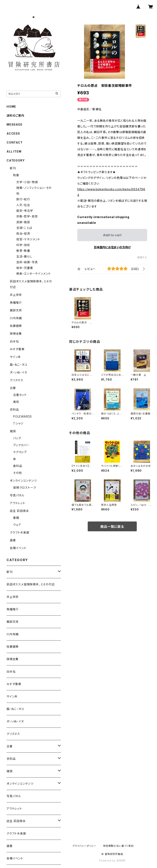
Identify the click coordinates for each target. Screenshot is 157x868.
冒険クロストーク (25, 487)
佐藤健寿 (16, 326)
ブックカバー (21, 445)
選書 (13, 540)
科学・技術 (23, 245)
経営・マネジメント (28, 239)
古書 (13, 388)
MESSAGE (15, 124)
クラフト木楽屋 (20, 532)
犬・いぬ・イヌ (19, 372)
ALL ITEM (14, 151)
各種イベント (18, 548)
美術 (16, 402)
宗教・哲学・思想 (27, 216)
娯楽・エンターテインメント (34, 274)
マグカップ (20, 452)
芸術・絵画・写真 (27, 262)
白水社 (14, 341)
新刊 (13, 168)
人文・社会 (23, 205)
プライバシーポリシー (84, 846)
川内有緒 (16, 318)
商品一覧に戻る (112, 527)
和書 (16, 175)
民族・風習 (23, 222)
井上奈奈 (16, 295)
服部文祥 (16, 310)
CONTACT (15, 142)
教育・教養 (23, 251)
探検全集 (16, 334)
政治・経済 (23, 233)
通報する (142, 257)
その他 (17, 473)
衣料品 (14, 409)
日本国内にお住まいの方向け (112, 247)
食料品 (18, 466)
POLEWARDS (22, 416)
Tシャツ (18, 423)
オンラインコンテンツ (23, 481)
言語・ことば (24, 228)
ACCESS (13, 133)
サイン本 (15, 357)
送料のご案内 (15, 115)
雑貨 (13, 431)
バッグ (17, 438)
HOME (11, 106)
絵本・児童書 (25, 268)
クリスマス (17, 380)
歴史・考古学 (25, 211)
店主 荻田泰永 (19, 511)
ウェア (17, 525)
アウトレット (18, 503)
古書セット (20, 395)
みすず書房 (17, 349)
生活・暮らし (24, 256)
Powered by (112, 861)
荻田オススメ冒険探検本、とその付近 (31, 584)
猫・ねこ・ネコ (19, 365)
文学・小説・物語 (27, 182)
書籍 (16, 518)
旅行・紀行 (23, 199)
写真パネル (17, 495)
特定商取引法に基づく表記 (118, 846)
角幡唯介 (16, 303)
